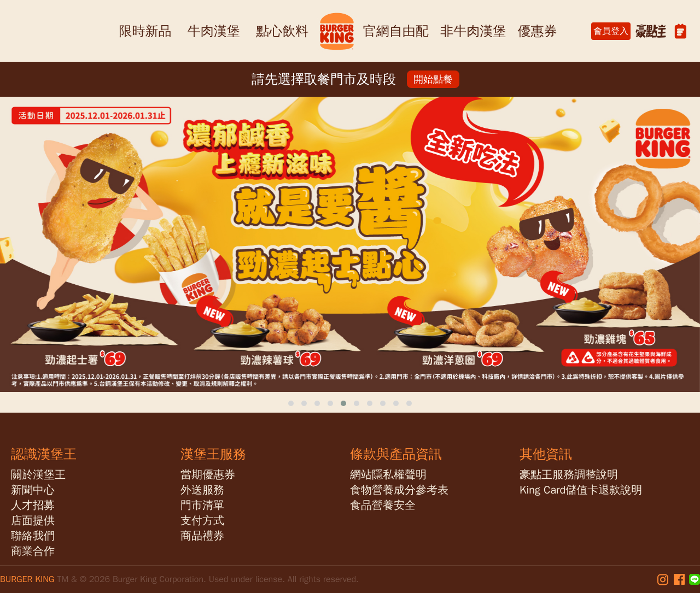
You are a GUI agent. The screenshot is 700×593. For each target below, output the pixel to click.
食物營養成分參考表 (399, 490)
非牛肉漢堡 (473, 31)
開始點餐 (433, 79)
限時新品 (145, 31)
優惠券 (538, 31)
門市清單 (202, 505)
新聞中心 (33, 490)
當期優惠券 (208, 475)
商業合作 (33, 551)
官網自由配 (396, 31)
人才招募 (33, 505)
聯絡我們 (33, 536)
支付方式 (202, 521)
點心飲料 (282, 31)
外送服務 (202, 490)
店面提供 (33, 521)
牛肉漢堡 (214, 31)
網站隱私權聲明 (388, 475)
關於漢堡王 (38, 475)
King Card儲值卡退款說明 (581, 490)
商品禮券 (202, 536)
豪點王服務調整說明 (569, 475)
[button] (291, 403)
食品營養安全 (383, 505)
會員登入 (611, 31)
